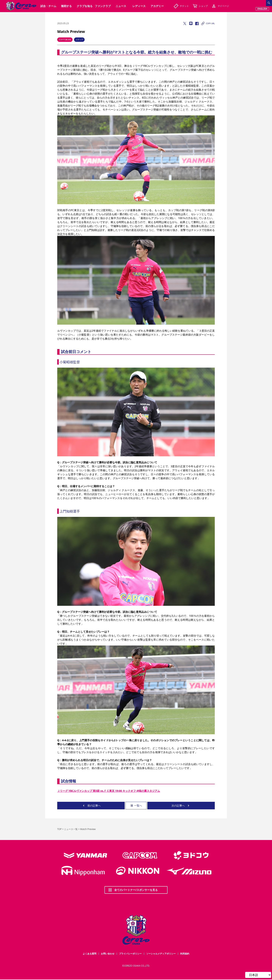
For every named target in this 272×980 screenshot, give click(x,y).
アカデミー (157, 6)
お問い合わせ (108, 954)
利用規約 (185, 954)
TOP (59, 829)
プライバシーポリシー (130, 954)
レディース (139, 6)
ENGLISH (262, 9)
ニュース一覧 (71, 829)
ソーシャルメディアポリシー (161, 954)
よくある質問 (90, 954)
